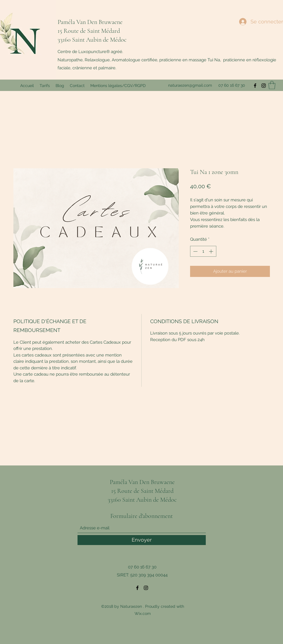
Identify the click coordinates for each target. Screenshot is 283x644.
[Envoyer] (142, 540)
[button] (272, 85)
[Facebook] (255, 86)
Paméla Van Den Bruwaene (90, 22)
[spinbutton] (203, 251)
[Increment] (212, 251)
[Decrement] (195, 251)
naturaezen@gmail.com (190, 85)
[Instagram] (264, 86)
